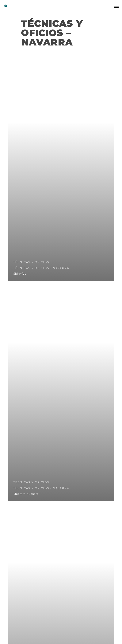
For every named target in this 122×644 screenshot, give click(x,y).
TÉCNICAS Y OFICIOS (31, 262)
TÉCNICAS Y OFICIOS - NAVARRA (41, 268)
